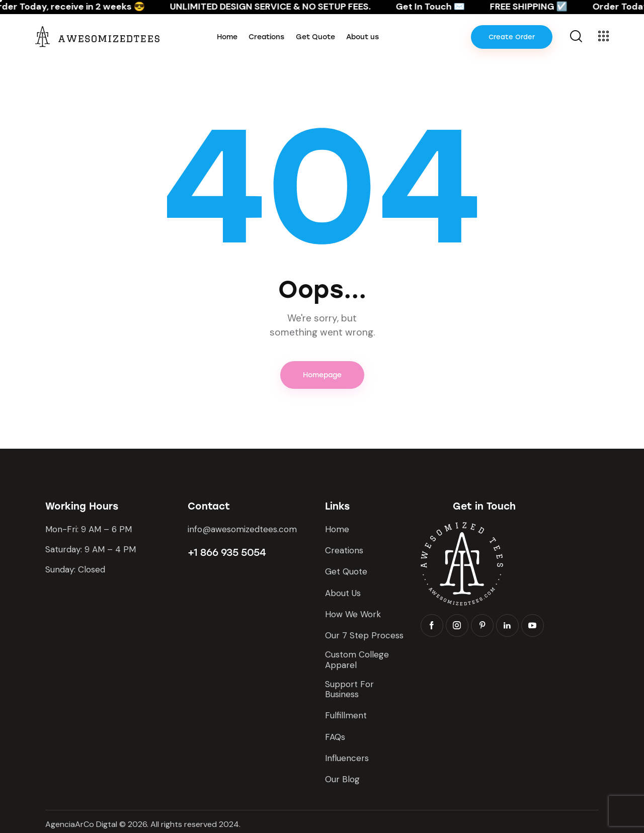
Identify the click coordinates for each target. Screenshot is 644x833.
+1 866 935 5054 (227, 552)
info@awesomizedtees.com (242, 529)
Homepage (322, 375)
